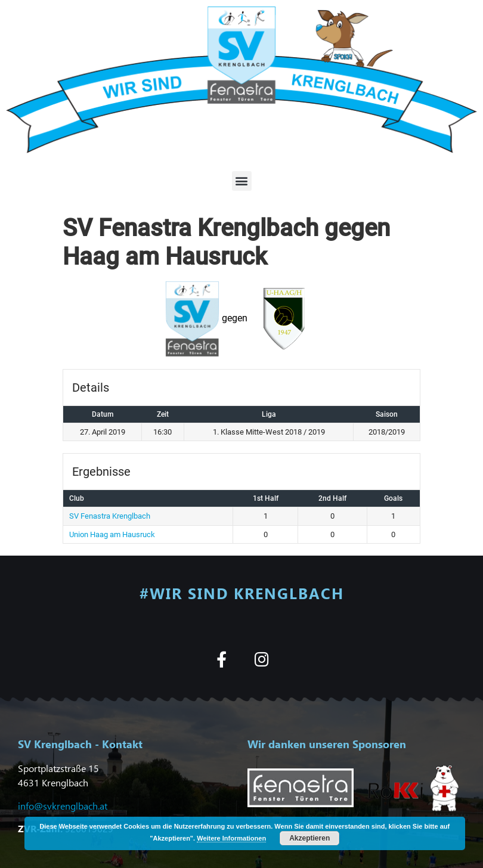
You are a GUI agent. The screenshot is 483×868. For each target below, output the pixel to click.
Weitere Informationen (231, 838)
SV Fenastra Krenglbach (110, 516)
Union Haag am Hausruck (112, 534)
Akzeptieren (309, 838)
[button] (242, 181)
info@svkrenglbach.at (63, 806)
